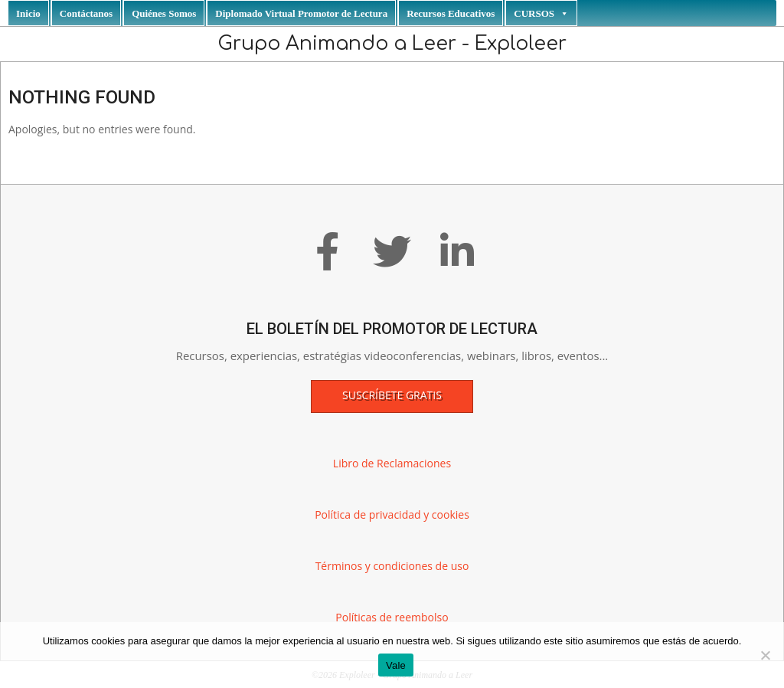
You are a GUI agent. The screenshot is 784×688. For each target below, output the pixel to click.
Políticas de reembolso (392, 617)
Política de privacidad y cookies (392, 514)
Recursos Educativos (451, 13)
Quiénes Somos (164, 13)
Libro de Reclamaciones (392, 463)
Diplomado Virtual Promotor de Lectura (301, 13)
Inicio (28, 13)
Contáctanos (86, 13)
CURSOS (541, 13)
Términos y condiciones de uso (392, 566)
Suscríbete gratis (392, 395)
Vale (396, 665)
